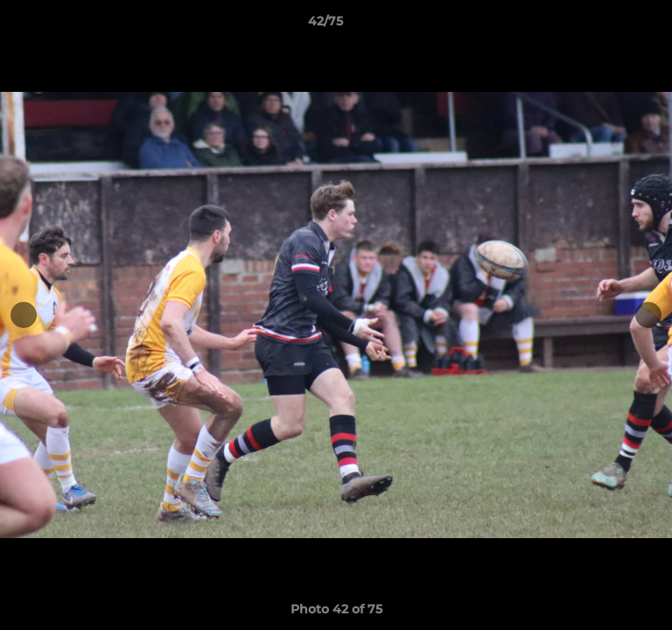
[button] (609, 25)
